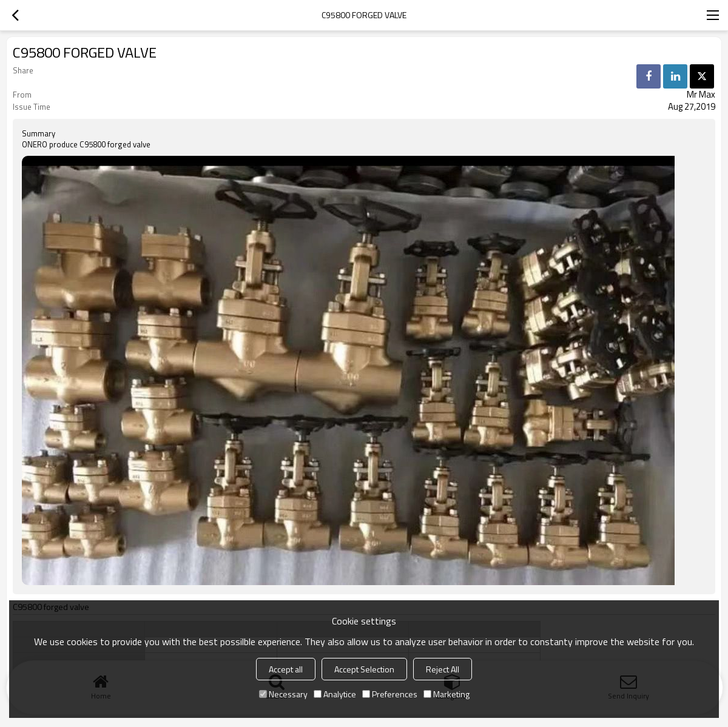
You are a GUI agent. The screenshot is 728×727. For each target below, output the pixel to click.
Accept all (286, 669)
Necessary (283, 694)
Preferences (390, 694)
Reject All (443, 669)
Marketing (447, 694)
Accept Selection (364, 669)
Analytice (335, 694)
